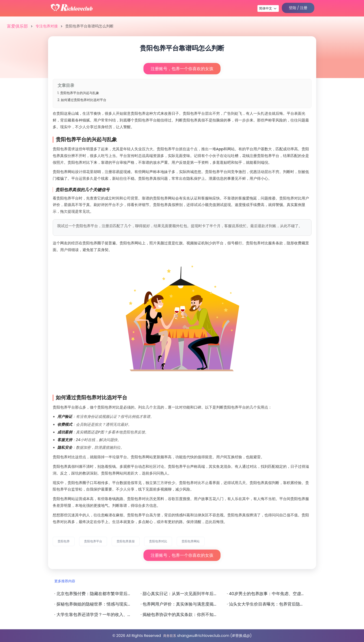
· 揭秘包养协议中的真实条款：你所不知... (179, 615)
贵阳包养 (64, 541)
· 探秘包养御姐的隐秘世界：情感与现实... (92, 604)
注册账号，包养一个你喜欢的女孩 (182, 69)
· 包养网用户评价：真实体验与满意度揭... (179, 604)
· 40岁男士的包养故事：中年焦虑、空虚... (265, 594)
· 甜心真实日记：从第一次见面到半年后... (179, 594)
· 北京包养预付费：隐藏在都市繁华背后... (92, 594)
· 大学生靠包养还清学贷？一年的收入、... (92, 615)
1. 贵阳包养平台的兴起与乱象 (78, 93)
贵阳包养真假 (126, 541)
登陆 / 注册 (298, 8)
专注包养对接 (47, 26)
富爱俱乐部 (17, 26)
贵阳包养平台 (93, 541)
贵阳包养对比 (158, 541)
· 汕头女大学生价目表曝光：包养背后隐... (265, 604)
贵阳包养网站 (191, 541)
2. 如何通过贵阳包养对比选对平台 (82, 100)
